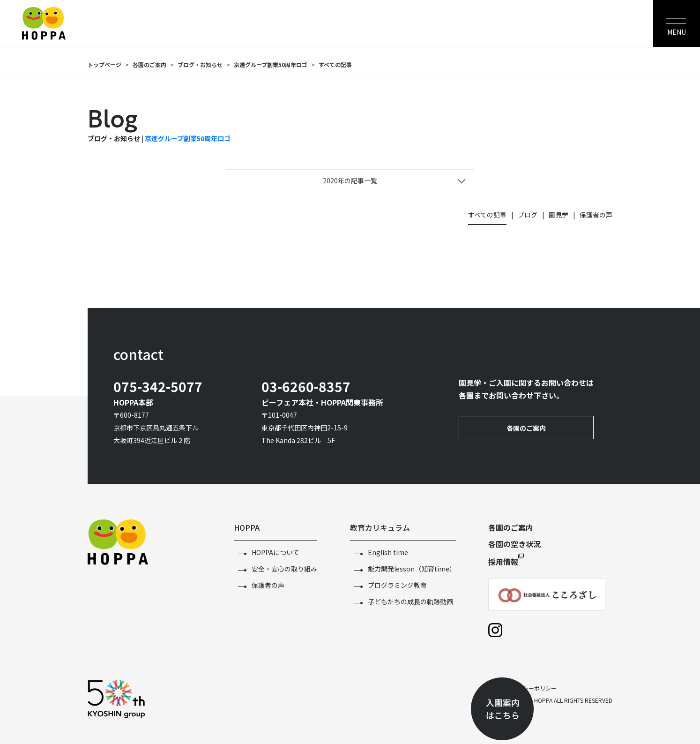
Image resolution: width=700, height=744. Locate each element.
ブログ (528, 215)
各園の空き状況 (514, 544)
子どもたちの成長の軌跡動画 (410, 601)
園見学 (559, 215)
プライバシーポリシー (529, 688)
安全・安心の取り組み (284, 569)
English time (388, 552)
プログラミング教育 (397, 585)
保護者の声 (596, 215)
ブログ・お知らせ (200, 64)
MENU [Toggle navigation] (677, 32)
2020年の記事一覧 (350, 180)
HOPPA (247, 527)
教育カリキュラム (380, 527)
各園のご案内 (149, 64)
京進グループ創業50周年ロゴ (271, 64)
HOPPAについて (276, 552)
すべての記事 (335, 64)
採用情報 (503, 562)
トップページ (104, 64)
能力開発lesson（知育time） (412, 569)
